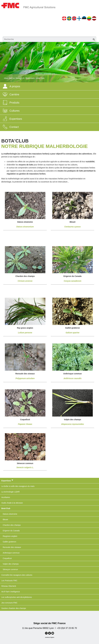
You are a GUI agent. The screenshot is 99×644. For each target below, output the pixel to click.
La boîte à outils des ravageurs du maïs (18, 486)
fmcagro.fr (20, 78)
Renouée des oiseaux (12, 547)
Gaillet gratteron (9, 542)
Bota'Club (40, 78)
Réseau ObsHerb (9, 586)
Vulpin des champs (11, 564)
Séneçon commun (10, 569)
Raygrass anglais (10, 536)
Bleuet (5, 520)
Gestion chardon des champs (14, 608)
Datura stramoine (10, 514)
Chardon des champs (12, 525)
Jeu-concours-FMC (9, 603)
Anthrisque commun (11, 553)
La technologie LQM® (11, 492)
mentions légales (50, 637)
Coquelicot (7, 558)
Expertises (30, 78)
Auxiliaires (6, 497)
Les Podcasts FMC (9, 581)
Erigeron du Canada (11, 531)
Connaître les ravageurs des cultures (17, 575)
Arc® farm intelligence (11, 592)
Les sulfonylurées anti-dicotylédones (17, 597)
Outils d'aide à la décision (12, 503)
